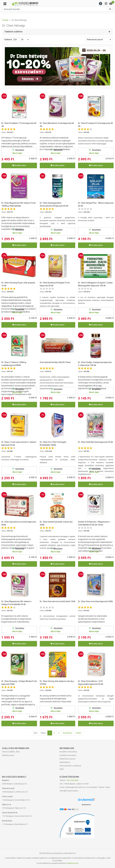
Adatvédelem (65, 762)
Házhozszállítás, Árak (11, 752)
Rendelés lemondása (68, 755)
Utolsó (78, 733)
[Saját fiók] (106, 4)
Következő (68, 733)
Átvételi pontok (8, 755)
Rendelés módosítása (68, 752)
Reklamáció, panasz (68, 759)
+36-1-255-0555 (72, 780)
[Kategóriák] (5, 4)
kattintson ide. (73, 863)
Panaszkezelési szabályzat (70, 766)
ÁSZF (62, 769)
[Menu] (101, 4)
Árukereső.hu (86, 805)
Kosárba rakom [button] (19, 165)
